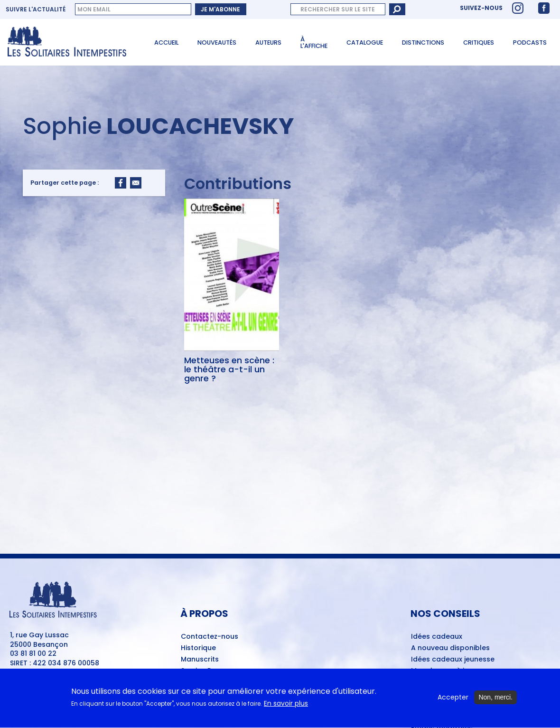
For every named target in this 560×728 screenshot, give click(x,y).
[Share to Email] (136, 183)
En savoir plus (286, 706)
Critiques (479, 43)
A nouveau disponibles (450, 648)
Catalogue (365, 43)
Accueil (166, 43)
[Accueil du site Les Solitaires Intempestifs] (70, 42)
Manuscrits (200, 660)
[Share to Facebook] (121, 183)
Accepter (453, 700)
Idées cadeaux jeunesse (453, 660)
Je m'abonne (220, 9)
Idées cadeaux (437, 637)
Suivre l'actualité (36, 9)
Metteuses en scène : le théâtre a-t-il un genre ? (229, 370)
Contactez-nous (210, 637)
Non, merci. (495, 700)
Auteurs (268, 43)
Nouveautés (217, 43)
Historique (198, 648)
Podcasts (530, 43)
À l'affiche (314, 43)
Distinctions (423, 43)
